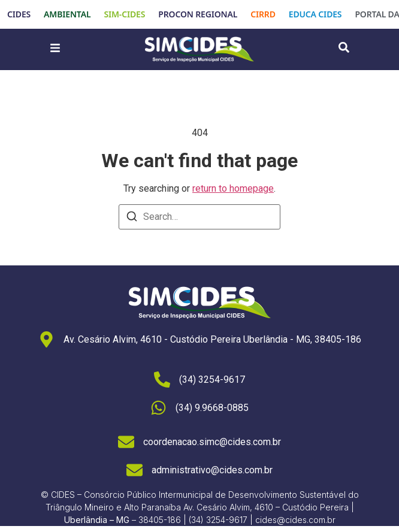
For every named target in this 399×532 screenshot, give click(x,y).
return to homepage (233, 188)
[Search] (132, 218)
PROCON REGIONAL (198, 14)
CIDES (19, 14)
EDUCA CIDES (315, 14)
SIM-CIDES (124, 14)
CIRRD (263, 14)
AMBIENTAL (67, 14)
